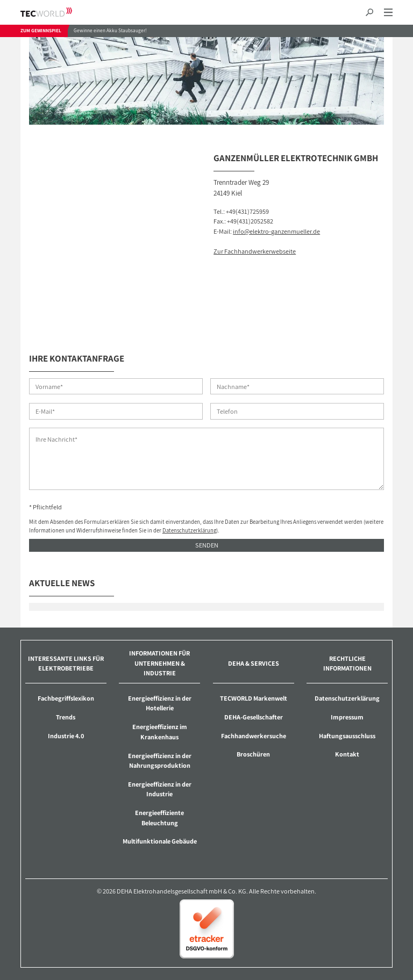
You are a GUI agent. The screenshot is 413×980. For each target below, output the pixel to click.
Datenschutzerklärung (189, 530)
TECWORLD (56, 12)
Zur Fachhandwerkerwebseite (255, 251)
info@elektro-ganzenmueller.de (276, 231)
